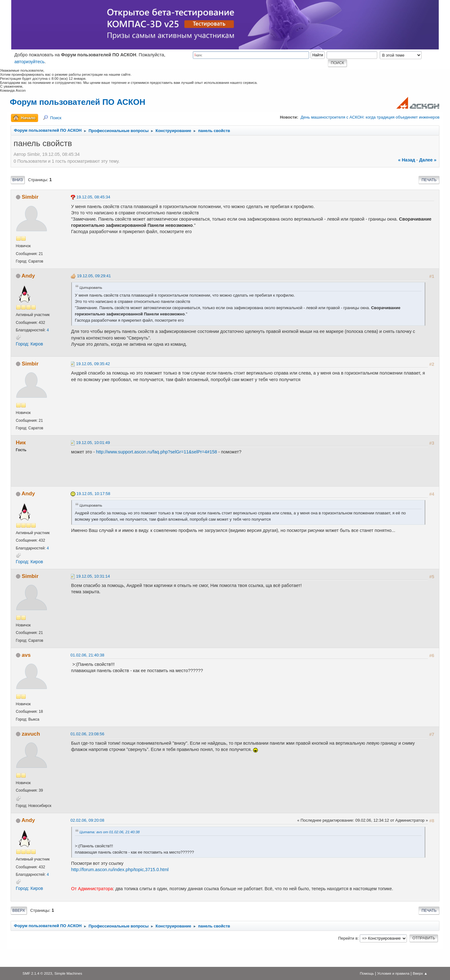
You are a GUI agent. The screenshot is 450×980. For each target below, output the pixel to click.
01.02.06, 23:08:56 (87, 734)
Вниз (18, 180)
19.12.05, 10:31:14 (93, 576)
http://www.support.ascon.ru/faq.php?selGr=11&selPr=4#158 (156, 452)
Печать (429, 180)
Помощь (367, 973)
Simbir (30, 197)
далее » (428, 160)
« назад (407, 160)
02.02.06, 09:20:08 (87, 820)
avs (26, 655)
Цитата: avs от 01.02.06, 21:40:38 (110, 832)
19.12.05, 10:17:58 (93, 494)
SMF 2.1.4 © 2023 (37, 973)
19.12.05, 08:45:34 (93, 197)
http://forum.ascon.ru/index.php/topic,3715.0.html (120, 870)
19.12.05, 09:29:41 (94, 276)
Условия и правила (393, 973)
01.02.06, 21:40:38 (87, 655)
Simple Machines (68, 973)
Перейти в (348, 938)
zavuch (31, 734)
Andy (28, 276)
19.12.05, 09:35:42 (93, 364)
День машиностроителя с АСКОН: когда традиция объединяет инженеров (370, 117)
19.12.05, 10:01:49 (93, 443)
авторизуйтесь (30, 62)
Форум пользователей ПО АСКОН (78, 102)
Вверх (19, 911)
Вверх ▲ (420, 973)
